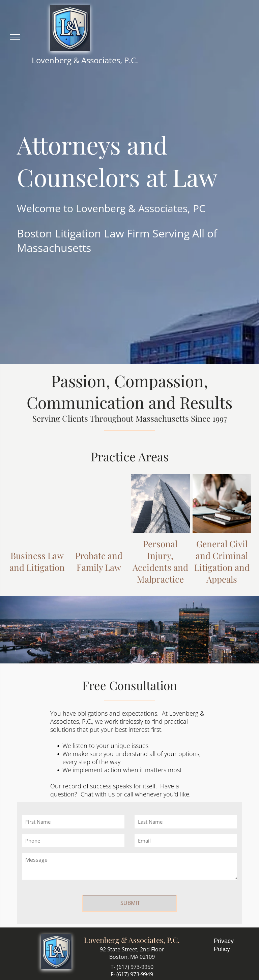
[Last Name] (186, 822)
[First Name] (73, 822)
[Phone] (73, 841)
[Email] (186, 841)
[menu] (15, 37)
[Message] (129, 866)
